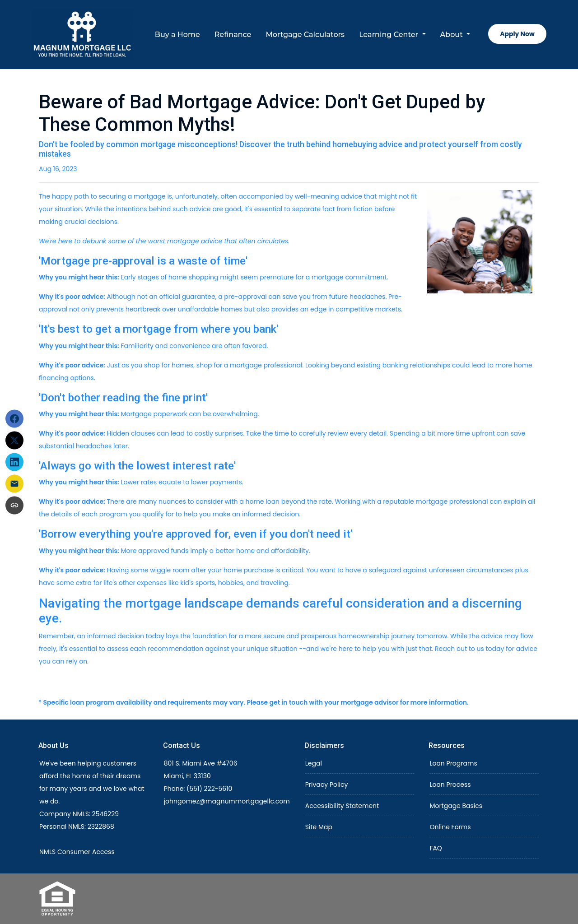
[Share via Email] (14, 484)
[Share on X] (14, 441)
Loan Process (450, 785)
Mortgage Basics (456, 806)
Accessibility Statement (342, 806)
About (453, 35)
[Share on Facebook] (14, 419)
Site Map (319, 827)
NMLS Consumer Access (77, 852)
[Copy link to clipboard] (14, 506)
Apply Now (517, 34)
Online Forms (450, 827)
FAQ (436, 848)
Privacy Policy (327, 785)
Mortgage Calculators (305, 35)
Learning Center (389, 35)
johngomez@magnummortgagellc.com (227, 801)
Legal (314, 763)
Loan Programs (453, 763)
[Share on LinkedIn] (14, 462)
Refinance (233, 35)
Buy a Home (177, 35)
